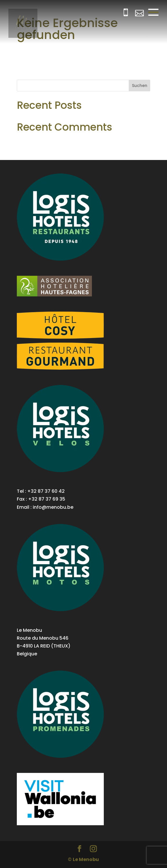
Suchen (140, 86)
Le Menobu (86, 859)
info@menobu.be (53, 507)
